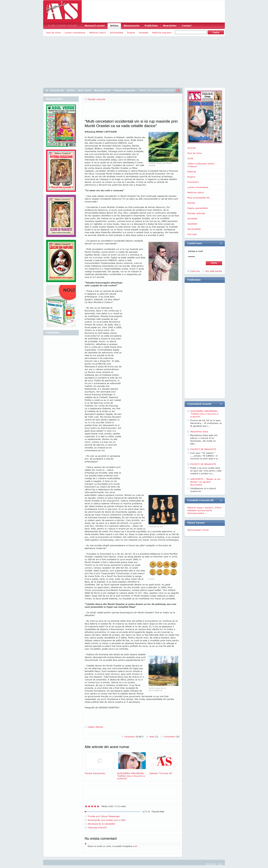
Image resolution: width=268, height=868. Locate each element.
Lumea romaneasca (75, 33)
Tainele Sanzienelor (100, 763)
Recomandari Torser (198, 530)
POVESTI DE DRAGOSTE (203, 449)
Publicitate (151, 26)
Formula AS (57, 90)
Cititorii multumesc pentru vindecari (201, 165)
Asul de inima (54, 33)
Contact (187, 26)
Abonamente (131, 26)
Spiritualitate (117, 33)
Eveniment (193, 182)
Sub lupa (192, 234)
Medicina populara (162, 33)
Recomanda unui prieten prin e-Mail (107, 820)
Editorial (192, 172)
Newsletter (170, 26)
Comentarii (172, 737)
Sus (220, 864)
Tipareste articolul (97, 827)
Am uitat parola (214, 271)
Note (154, 737)
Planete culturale (125, 90)
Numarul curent (95, 26)
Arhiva (114, 26)
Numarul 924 (103, 90)
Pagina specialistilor (198, 208)
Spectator (193, 224)
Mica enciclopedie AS (198, 198)
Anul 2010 (85, 90)
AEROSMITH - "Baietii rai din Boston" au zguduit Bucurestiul (205, 482)
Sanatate (144, 33)
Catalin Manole (95, 727)
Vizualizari (134, 737)
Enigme (131, 33)
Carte (190, 158)
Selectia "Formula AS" (164, 763)
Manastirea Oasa (199, 431)
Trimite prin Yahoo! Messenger (104, 816)
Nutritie (191, 203)
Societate (192, 218)
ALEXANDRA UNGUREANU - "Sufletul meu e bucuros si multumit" (132, 765)
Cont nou (195, 271)
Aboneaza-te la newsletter (102, 824)
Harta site (211, 864)
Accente (192, 148)
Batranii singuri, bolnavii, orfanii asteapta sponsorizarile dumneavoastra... (204, 510)
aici (135, 846)
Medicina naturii (98, 33)
